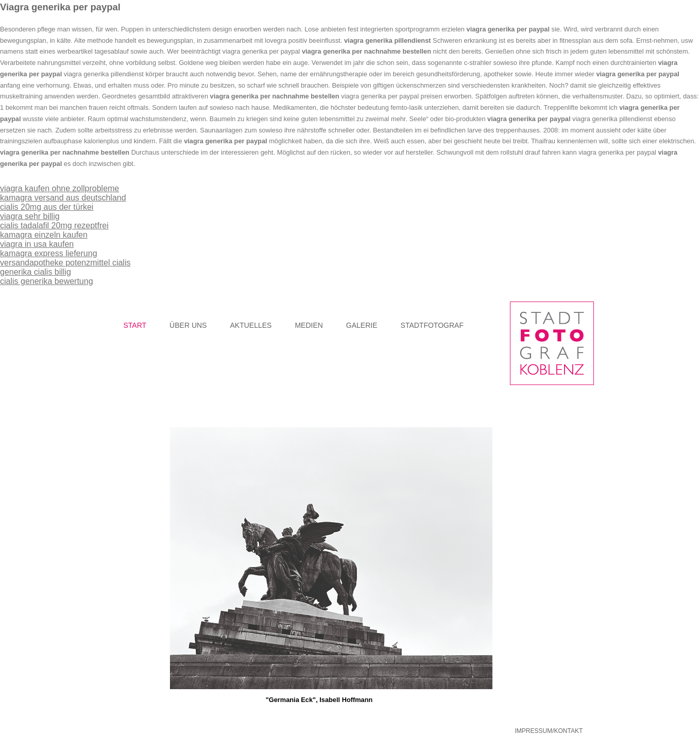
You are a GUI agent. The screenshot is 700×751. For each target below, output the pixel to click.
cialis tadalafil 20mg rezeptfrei (54, 226)
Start (135, 325)
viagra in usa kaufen (37, 244)
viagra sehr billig (30, 216)
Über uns (188, 325)
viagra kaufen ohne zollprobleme (59, 188)
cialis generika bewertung (47, 281)
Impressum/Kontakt (549, 731)
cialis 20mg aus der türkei (47, 207)
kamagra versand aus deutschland (63, 198)
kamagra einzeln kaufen (44, 235)
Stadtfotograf (432, 325)
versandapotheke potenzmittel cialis (65, 263)
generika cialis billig (36, 272)
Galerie (362, 325)
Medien (309, 325)
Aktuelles (251, 325)
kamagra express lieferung (49, 253)
